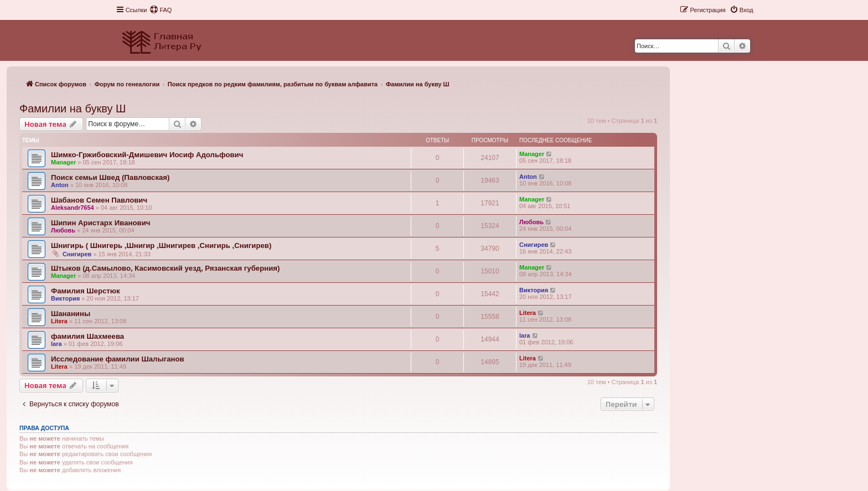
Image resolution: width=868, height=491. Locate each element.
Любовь (63, 230)
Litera (59, 321)
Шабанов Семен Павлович (99, 200)
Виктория (65, 298)
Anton (60, 185)
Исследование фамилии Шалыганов (118, 359)
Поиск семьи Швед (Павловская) (110, 177)
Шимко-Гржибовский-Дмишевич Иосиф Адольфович (147, 155)
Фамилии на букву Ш (73, 108)
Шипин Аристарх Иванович (100, 223)
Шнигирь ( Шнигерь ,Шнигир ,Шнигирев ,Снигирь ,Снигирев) (161, 245)
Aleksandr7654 (73, 208)
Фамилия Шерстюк (86, 291)
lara (56, 344)
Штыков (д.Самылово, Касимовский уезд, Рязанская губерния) (165, 268)
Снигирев (77, 254)
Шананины (71, 314)
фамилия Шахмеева (87, 336)
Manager (63, 162)
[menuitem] (161, 10)
